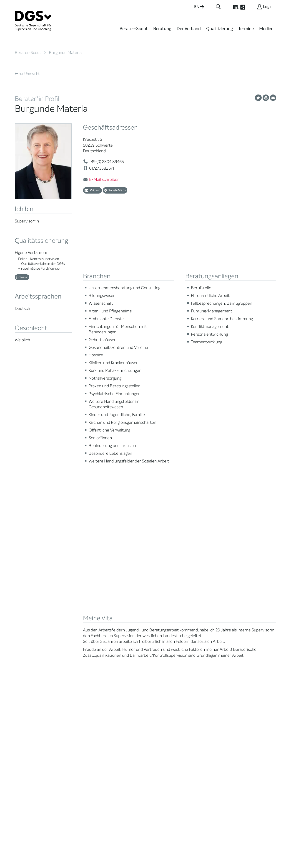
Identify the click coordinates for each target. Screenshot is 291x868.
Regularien (68, 707)
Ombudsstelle (26, 676)
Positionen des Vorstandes (162, 654)
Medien (266, 29)
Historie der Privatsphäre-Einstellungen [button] (224, 855)
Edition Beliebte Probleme (163, 669)
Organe (66, 667)
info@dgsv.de (127, 779)
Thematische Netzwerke (70, 648)
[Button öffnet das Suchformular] (219, 7)
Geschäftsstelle (72, 673)
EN (199, 7)
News (156, 635)
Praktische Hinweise (30, 681)
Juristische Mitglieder (77, 662)
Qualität (21, 664)
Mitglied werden (72, 641)
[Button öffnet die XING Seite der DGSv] (245, 7)
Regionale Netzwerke (76, 656)
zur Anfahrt (116, 789)
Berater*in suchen (29, 635)
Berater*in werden (120, 635)
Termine (246, 29)
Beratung (162, 29)
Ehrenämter (70, 679)
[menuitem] (134, 31)
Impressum (267, 851)
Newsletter (160, 676)
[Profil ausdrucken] (266, 98)
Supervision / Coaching (25, 657)
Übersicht (27, 74)
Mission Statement (75, 635)
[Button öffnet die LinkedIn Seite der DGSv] (233, 7)
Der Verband (189, 29)
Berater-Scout (134, 29)
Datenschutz (245, 851)
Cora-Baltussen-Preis (77, 701)
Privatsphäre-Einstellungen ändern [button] (181, 855)
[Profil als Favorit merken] (258, 98)
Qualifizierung (220, 29)
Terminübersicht (119, 661)
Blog (154, 641)
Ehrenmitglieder (73, 684)
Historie (66, 713)
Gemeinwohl (70, 690)
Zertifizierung (25, 670)
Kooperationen (71, 696)
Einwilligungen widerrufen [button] (262, 855)
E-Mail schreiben (104, 179)
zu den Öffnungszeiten (125, 798)
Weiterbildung (117, 641)
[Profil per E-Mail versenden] (273, 98)
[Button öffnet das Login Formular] (265, 7)
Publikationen (162, 662)
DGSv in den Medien (167, 647)
